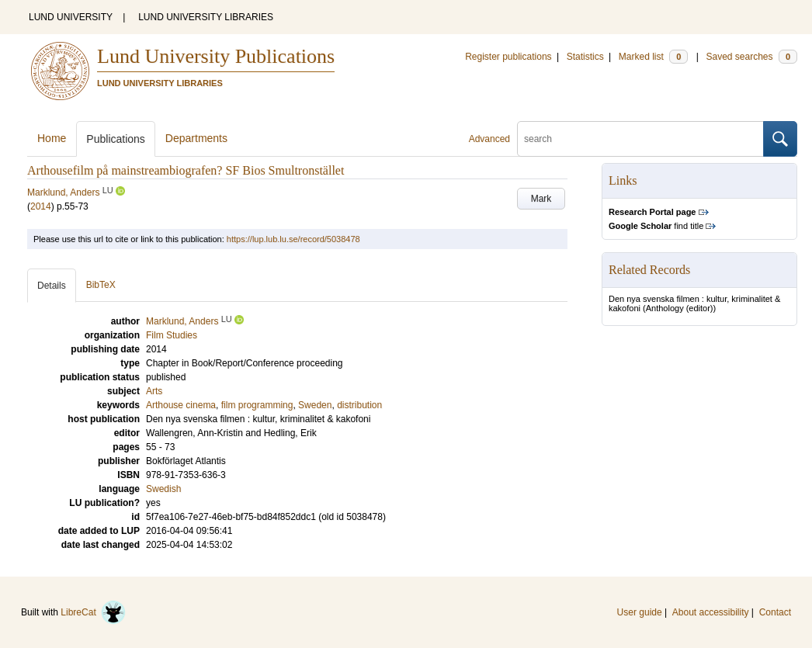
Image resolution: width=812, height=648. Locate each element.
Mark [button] (541, 199)
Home (52, 138)
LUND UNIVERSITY (71, 17)
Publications (116, 139)
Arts (154, 391)
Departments (196, 138)
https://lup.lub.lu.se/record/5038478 (293, 239)
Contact (775, 612)
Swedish (163, 489)
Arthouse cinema (181, 405)
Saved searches (751, 57)
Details (52, 286)
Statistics (585, 57)
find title (656, 226)
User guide (640, 612)
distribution (359, 405)
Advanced (489, 139)
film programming (257, 405)
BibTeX (101, 285)
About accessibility (711, 612)
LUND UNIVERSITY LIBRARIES (206, 17)
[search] (640, 139)
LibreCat (93, 612)
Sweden (315, 405)
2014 (41, 206)
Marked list (653, 57)
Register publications (508, 57)
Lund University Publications (216, 56)
